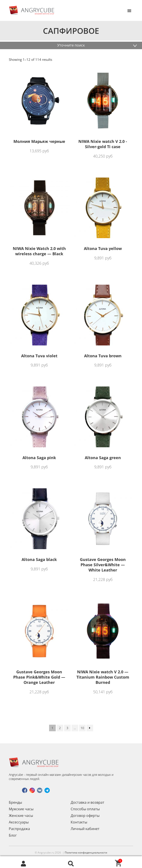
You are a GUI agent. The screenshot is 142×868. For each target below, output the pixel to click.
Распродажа (19, 829)
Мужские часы (21, 809)
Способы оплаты (85, 809)
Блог (13, 835)
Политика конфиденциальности (86, 853)
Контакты (79, 822)
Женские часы (21, 816)
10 (82, 728)
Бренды (15, 802)
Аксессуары (19, 822)
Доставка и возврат (88, 802)
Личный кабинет (85, 829)
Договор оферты (85, 816)
